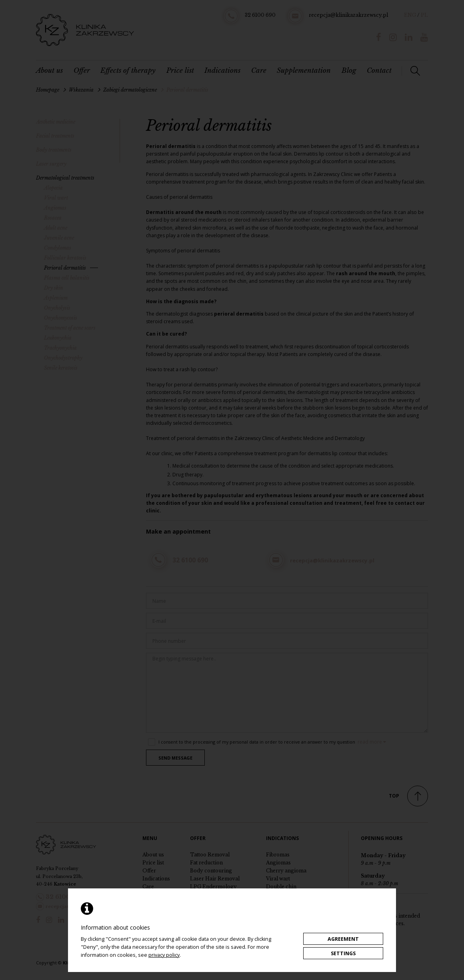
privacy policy (164, 955)
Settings (343, 953)
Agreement (343, 939)
